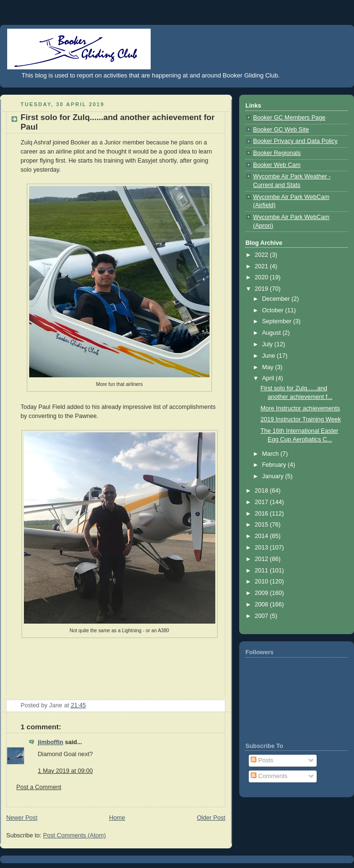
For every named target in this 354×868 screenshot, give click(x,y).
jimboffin (50, 742)
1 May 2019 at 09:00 (65, 771)
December (277, 299)
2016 (263, 514)
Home (117, 818)
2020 (263, 277)
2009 (263, 593)
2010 (263, 582)
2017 (263, 502)
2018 (263, 491)
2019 (263, 289)
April (269, 378)
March (271, 454)
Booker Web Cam (277, 165)
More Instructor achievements (300, 408)
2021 (263, 266)
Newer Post (22, 818)
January (274, 476)
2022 (263, 255)
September (278, 321)
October (274, 310)
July (268, 344)
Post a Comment (39, 787)
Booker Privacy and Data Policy (295, 141)
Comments (269, 776)
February (275, 465)
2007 (263, 616)
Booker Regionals (277, 153)
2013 (263, 548)
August (272, 333)
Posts (262, 760)
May (269, 367)
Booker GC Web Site (281, 130)
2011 (263, 571)
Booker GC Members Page (289, 118)
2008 (263, 604)
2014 (263, 536)
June (270, 356)
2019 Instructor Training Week (301, 419)
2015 (263, 525)
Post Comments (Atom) (74, 835)
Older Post (211, 818)
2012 (263, 559)
